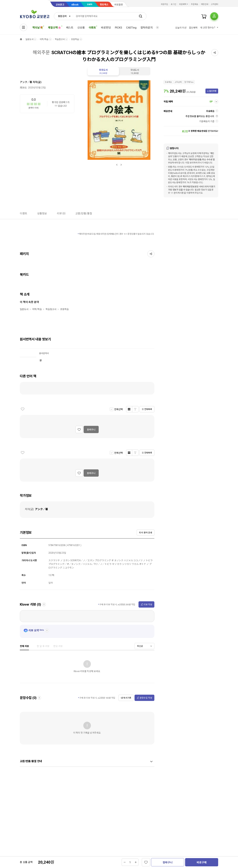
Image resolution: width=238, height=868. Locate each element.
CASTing (131, 28)
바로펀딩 (106, 28)
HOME (21, 39)
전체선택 (118, 409)
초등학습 (75, 39)
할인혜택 (193, 28)
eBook (75, 5)
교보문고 (60, 5)
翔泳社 (23, 88)
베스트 (70, 28)
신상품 (81, 28)
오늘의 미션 (181, 28)
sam (90, 4)
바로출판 (119, 5)
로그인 (173, 4)
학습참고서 (60, 39)
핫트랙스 (104, 5)
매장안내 (205, 4)
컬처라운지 (147, 28)
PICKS (119, 28)
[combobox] (63, 16)
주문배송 (195, 4)
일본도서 (29, 39)
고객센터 (215, 4)
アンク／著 (26, 82)
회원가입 (164, 4)
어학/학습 (44, 39)
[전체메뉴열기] (23, 27)
